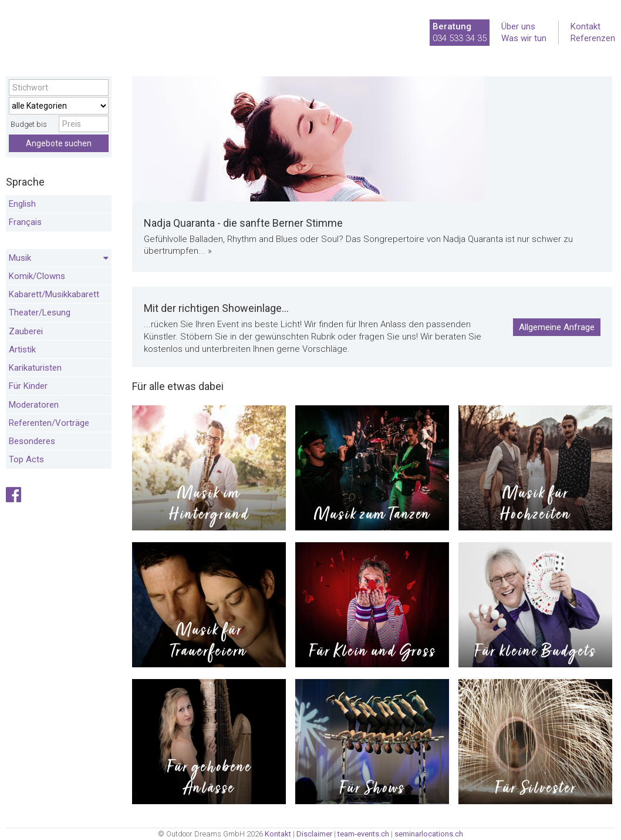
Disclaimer (314, 834)
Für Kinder (28, 386)
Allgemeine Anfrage (557, 327)
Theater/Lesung (40, 313)
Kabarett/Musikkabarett (54, 294)
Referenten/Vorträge (49, 423)
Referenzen (593, 38)
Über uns (518, 26)
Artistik (22, 350)
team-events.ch (363, 834)
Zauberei (26, 331)
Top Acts (26, 459)
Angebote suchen (59, 143)
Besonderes (32, 441)
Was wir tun (524, 38)
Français (25, 222)
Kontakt (585, 26)
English (22, 204)
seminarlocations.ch (429, 834)
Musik (59, 258)
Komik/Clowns (37, 276)
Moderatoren (34, 405)
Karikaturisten (35, 368)
